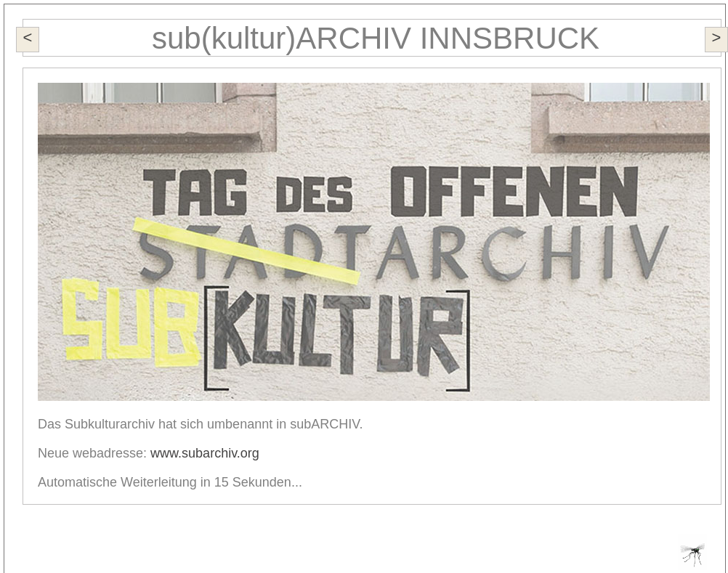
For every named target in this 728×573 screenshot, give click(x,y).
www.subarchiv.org (205, 453)
